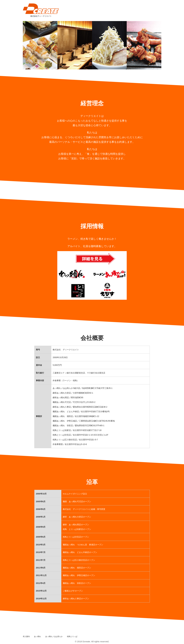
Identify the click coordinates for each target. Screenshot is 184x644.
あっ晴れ (38, 636)
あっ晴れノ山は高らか (54, 636)
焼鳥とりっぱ (72, 636)
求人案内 (26, 636)
